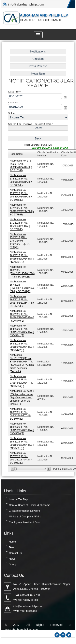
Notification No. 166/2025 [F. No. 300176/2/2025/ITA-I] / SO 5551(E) (22, 301)
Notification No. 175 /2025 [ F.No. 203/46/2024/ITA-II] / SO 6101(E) (21, 167)
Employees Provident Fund (25, 522)
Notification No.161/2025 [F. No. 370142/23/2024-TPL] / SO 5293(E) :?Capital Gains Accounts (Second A (22, 362)
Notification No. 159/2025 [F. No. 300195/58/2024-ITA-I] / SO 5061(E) (22, 441)
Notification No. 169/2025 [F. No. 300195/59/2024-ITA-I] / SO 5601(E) (22, 257)
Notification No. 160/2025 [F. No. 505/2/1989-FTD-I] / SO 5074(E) (21, 412)
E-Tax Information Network (24, 511)
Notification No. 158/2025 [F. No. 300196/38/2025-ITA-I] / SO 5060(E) (22, 426)
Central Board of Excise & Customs (30, 505)
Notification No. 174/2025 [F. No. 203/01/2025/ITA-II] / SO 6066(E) (21, 181)
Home (12, 542)
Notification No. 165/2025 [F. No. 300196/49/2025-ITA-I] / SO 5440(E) (22, 315)
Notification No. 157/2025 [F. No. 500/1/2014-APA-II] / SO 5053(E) (21, 455)
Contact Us (15, 553)
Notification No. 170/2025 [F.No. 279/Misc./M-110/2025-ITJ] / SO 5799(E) (20, 241)
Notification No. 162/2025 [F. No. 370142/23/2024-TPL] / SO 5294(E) (22, 379)
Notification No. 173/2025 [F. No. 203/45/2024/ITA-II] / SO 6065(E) (21, 196)
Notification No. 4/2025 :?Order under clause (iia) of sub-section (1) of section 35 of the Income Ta (22, 396)
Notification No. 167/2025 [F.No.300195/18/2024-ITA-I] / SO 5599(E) (22, 286)
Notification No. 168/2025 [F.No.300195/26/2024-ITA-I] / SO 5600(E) (22, 272)
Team (12, 547)
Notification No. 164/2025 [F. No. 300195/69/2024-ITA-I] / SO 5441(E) (22, 330)
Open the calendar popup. (65, 99)
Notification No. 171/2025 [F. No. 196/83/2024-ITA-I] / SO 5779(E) (21, 225)
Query (12, 564)
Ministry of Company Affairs (25, 516)
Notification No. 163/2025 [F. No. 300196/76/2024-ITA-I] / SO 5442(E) (22, 344)
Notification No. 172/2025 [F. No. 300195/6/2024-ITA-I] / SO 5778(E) (22, 210)
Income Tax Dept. (19, 499)
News (12, 559)
